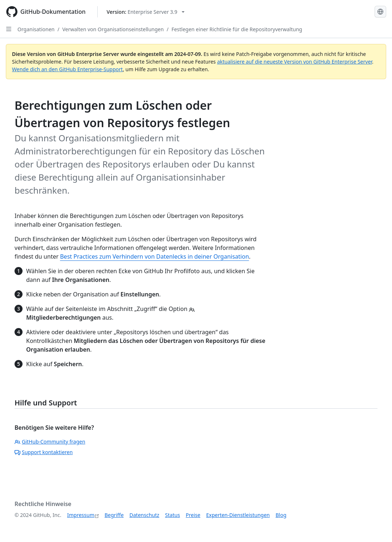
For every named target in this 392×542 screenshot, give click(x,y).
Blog (281, 515)
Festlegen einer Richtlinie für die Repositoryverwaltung (237, 29)
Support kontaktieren (44, 452)
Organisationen (36, 29)
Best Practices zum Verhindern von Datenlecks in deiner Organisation (154, 256)
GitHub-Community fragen (50, 442)
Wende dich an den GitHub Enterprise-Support (67, 69)
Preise (193, 515)
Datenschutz (144, 515)
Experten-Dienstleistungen (238, 515)
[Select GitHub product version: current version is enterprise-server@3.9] (146, 12)
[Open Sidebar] (9, 29)
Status (172, 515)
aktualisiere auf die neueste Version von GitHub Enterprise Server (294, 62)
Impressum (81, 515)
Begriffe (114, 515)
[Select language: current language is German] (380, 12)
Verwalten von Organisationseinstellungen (113, 29)
